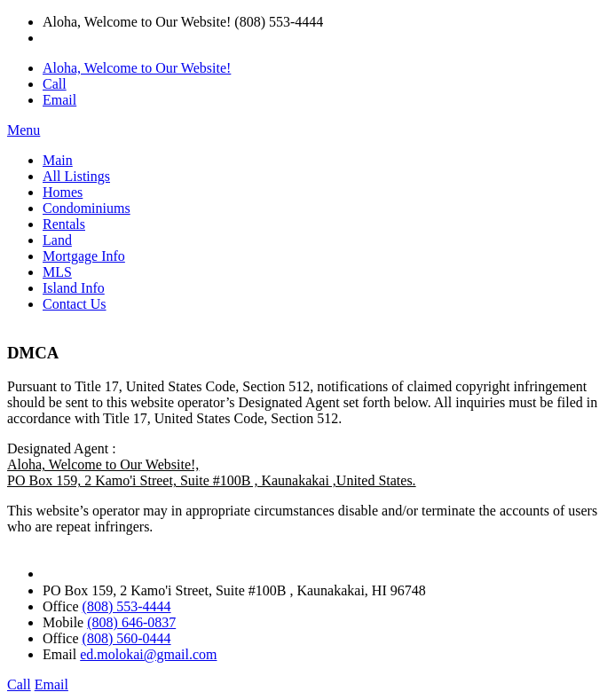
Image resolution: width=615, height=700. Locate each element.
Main (58, 160)
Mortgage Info (84, 256)
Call (55, 84)
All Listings (76, 176)
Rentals (64, 224)
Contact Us (75, 304)
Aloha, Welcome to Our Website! (137, 68)
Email (59, 100)
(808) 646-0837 (131, 622)
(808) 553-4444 (127, 606)
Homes (63, 192)
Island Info (74, 288)
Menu (24, 130)
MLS (57, 272)
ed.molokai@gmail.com (148, 654)
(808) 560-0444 (127, 638)
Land (57, 240)
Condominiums (87, 208)
